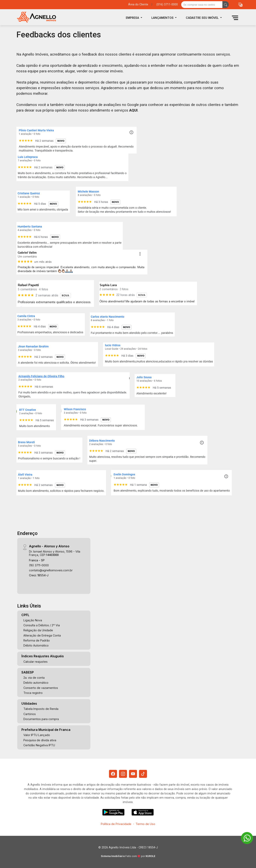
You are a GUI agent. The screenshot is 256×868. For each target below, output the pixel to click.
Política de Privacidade (116, 824)
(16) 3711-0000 (39, 565)
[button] (240, 5)
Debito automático (36, 683)
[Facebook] (113, 774)
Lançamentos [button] (163, 18)
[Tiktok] (143, 774)
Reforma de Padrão (37, 640)
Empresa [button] (133, 18)
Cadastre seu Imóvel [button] (203, 18)
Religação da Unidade (38, 630)
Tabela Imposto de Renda (41, 709)
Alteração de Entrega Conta (42, 635)
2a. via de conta (34, 678)
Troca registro (33, 693)
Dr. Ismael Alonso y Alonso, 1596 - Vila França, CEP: (55, 553)
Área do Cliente (138, 4)
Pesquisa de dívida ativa (40, 740)
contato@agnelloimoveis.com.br (51, 570)
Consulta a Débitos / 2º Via (42, 625)
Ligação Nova (33, 620)
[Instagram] (123, 774)
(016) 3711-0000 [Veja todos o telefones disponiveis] (167, 4)
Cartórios (30, 714)
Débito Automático (36, 645)
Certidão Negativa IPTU (39, 745)
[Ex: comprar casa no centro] (202, 5)
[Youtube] (133, 774)
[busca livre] (226, 5)
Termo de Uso (145, 824)
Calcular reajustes (35, 662)
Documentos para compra (41, 719)
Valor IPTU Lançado (37, 735)
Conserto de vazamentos (41, 688)
